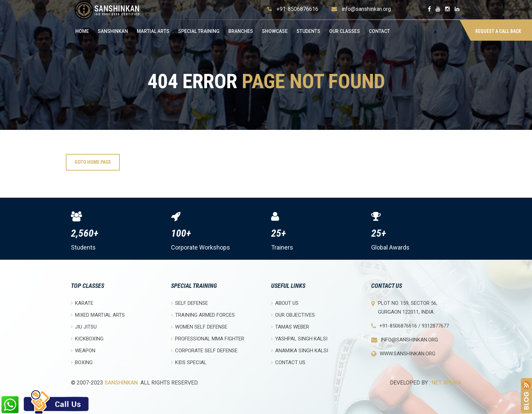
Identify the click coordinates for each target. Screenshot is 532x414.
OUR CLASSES (345, 31)
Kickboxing (87, 339)
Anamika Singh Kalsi (300, 350)
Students (308, 31)
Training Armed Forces (203, 315)
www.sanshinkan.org (407, 354)
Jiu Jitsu (84, 327)
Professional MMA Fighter (208, 339)
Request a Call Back (498, 31)
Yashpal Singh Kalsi (299, 339)
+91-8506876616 (297, 9)
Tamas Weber (290, 327)
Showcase (275, 31)
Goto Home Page (93, 162)
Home (82, 31)
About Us (285, 303)
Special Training (199, 31)
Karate (82, 303)
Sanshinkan (113, 31)
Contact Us (288, 362)
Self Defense (189, 303)
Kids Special (189, 362)
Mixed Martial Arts (98, 315)
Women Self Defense (199, 327)
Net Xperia (446, 383)
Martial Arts (153, 31)
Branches (241, 31)
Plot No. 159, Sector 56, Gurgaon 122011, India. (408, 308)
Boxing (82, 362)
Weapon (83, 350)
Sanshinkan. (122, 383)
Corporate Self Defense (204, 350)
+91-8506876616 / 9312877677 (414, 326)
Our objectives (293, 315)
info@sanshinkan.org (366, 9)
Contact (379, 31)
